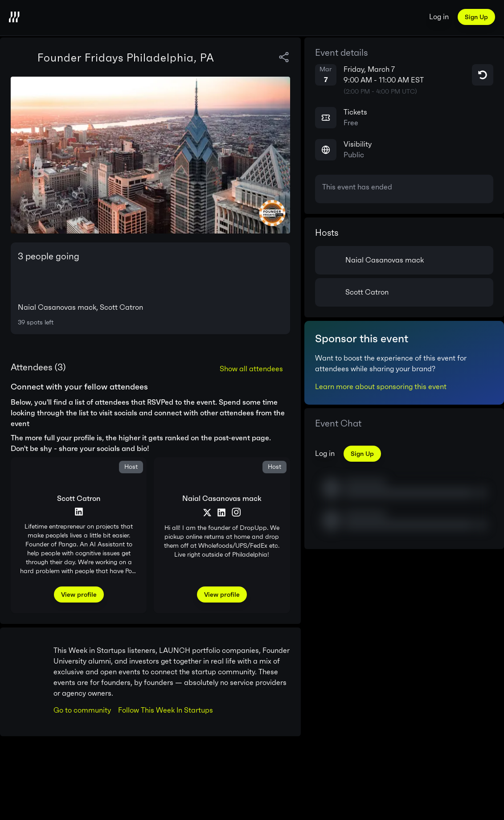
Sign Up (476, 17)
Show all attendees (251, 369)
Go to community (82, 710)
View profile (79, 594)
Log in (439, 17)
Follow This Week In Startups (166, 710)
